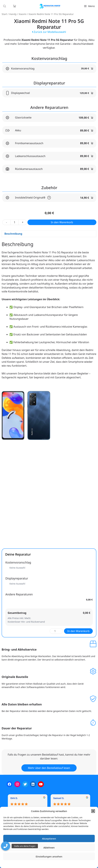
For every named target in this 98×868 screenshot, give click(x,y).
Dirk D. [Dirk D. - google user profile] (14, 798)
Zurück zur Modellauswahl (49, 32)
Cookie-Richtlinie (32, 864)
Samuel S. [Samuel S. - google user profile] (59, 798)
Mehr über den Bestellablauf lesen (49, 768)
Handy (13, 14)
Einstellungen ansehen (49, 856)
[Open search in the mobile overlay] (5, 6)
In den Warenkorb (62, 222)
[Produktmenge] (15, 222)
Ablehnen (49, 847)
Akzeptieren (49, 839)
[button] (93, 811)
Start (4, 14)
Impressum (68, 864)
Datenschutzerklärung (51, 864)
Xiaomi (22, 14)
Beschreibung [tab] (13, 234)
